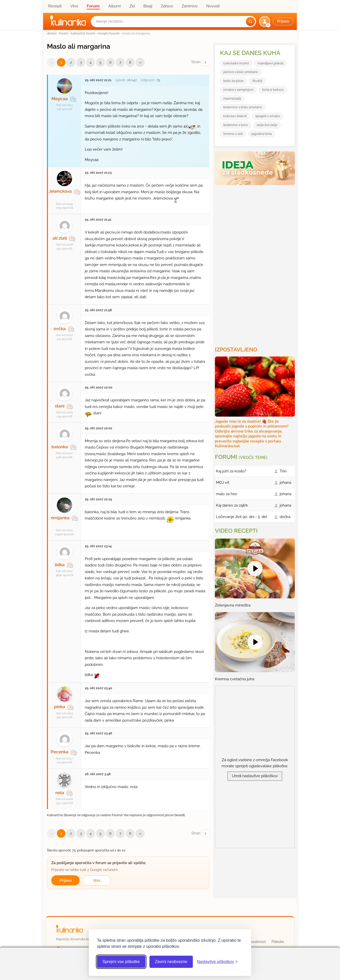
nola (60, 793)
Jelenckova (60, 191)
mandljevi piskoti (270, 63)
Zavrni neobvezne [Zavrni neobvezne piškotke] (171, 962)
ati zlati (60, 238)
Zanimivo (190, 6)
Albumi (115, 6)
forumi (64, 33)
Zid (132, 6)
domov (52, 33)
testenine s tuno (236, 125)
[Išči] (250, 22)
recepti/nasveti (109, 33)
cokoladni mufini (236, 63)
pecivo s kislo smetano (241, 72)
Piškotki (278, 942)
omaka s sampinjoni (238, 90)
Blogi (148, 6)
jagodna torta (262, 134)
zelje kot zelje (267, 125)
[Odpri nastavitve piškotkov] (217, 962)
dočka (285, 517)
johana (285, 483)
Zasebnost (257, 942)
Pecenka (60, 752)
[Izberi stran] (206, 62)
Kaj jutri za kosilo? (231, 471)
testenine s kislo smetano (243, 107)
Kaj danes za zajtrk (232, 505)
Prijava (66, 880)
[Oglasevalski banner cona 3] (256, 264)
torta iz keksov (273, 90)
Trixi (283, 471)
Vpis (97, 880)
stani (60, 406)
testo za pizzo (233, 81)
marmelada (232, 99)
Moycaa (60, 99)
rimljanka (60, 518)
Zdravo (167, 6)
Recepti (55, 6)
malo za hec (227, 494)
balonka (60, 447)
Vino (74, 6)
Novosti (213, 6)
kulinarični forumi (83, 33)
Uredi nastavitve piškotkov (255, 776)
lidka (60, 565)
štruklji (257, 81)
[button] (277, 22)
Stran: (200, 62)
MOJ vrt (223, 483)
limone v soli (233, 134)
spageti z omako (268, 116)
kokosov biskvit (235, 116)
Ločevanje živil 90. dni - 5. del (242, 517)
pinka (60, 707)
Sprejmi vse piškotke (121, 962)
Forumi (93, 6)
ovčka (60, 329)
